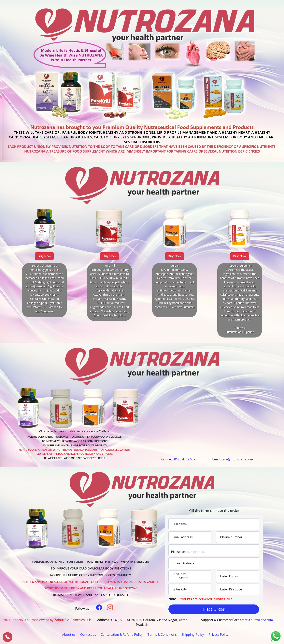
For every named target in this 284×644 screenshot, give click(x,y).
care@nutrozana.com (237, 459)
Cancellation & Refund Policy (122, 635)
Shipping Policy (193, 635)
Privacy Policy (219, 635)
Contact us (88, 635)
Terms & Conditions (162, 635)
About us (69, 635)
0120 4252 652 (185, 459)
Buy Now (44, 256)
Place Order (214, 609)
